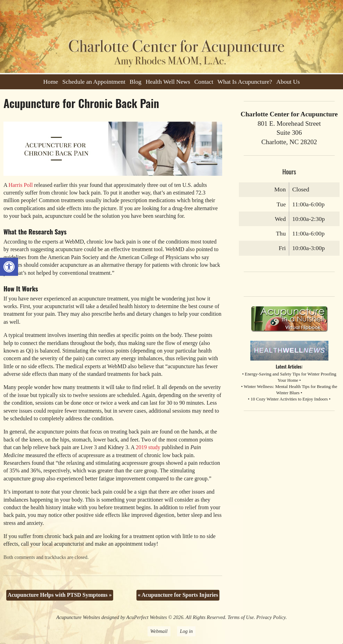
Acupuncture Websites (78, 617)
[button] (9, 267)
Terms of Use (241, 617)
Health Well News (168, 82)
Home (51, 82)
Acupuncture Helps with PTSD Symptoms (60, 595)
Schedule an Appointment (94, 82)
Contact (204, 82)
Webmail (159, 631)
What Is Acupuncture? (245, 82)
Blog (135, 82)
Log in (186, 631)
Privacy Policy (271, 617)
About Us (288, 82)
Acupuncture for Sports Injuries (178, 595)
